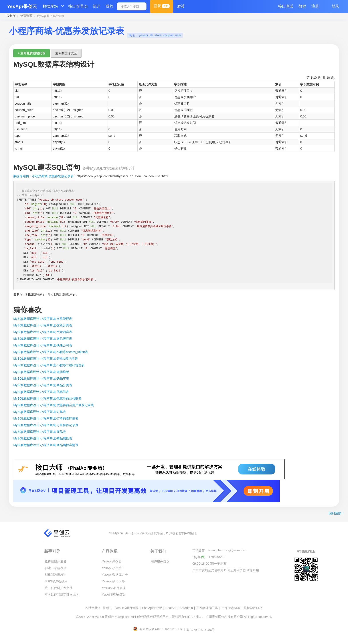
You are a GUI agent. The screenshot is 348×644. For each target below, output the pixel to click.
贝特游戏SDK (253, 608)
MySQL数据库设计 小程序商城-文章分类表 (43, 325)
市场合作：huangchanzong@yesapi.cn (219, 550)
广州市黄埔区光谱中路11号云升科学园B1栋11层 (226, 570)
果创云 (107, 608)
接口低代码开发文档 (59, 588)
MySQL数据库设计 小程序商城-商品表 (40, 432)
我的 (109, 6)
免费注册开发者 (55, 561)
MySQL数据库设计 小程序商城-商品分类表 (43, 385)
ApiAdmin (186, 608)
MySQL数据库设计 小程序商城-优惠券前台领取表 (47, 398)
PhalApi (171, 608)
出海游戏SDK (231, 608)
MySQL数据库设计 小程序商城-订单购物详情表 (46, 418)
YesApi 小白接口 (113, 568)
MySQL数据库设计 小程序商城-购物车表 (41, 379)
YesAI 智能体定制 (114, 595)
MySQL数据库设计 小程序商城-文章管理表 (43, 319)
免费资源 (26, 16)
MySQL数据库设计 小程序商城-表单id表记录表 (45, 359)
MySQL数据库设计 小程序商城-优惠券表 (41, 392)
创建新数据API (55, 575)
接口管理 (78, 6)
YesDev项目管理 (127, 608)
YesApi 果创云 (112, 561)
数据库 (50, 6)
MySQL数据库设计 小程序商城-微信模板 (41, 372)
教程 (302, 6)
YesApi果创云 (22, 6)
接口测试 (286, 6)
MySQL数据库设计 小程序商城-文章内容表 (43, 332)
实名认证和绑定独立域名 (62, 595)
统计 (97, 6)
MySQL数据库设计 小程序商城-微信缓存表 (43, 339)
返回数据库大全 (66, 53)
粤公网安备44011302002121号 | (159, 629)
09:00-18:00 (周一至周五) (210, 564)
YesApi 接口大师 (113, 581)
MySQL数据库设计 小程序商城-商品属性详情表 (46, 445)
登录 (335, 6)
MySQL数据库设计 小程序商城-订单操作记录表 (46, 425)
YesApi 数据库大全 (115, 575)
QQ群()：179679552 (208, 557)
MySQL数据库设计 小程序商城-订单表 (40, 412)
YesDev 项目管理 (114, 588)
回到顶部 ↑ (336, 513)
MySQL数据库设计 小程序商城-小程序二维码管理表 (49, 365)
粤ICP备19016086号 (201, 630)
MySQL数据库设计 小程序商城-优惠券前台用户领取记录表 (54, 405)
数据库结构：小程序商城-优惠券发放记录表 (43, 176)
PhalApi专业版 (152, 608)
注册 (315, 6)
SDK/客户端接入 (56, 581)
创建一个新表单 (55, 568)
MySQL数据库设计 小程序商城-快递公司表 (43, 345)
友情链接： (93, 608)
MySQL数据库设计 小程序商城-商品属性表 (43, 438)
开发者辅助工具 (207, 608)
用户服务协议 (160, 561)
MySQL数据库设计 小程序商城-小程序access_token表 (51, 352)
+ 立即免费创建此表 (32, 53)
